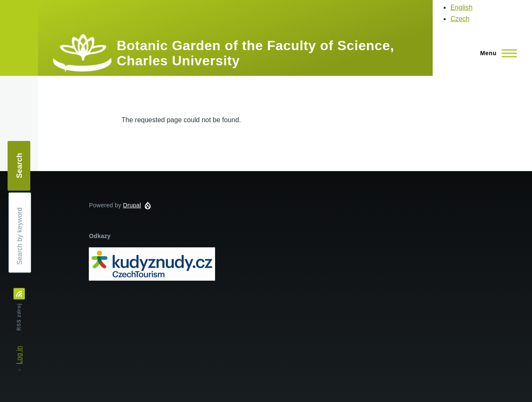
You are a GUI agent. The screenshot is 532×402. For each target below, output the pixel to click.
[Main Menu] (496, 53)
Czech (460, 19)
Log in (19, 355)
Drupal (132, 205)
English (461, 7)
